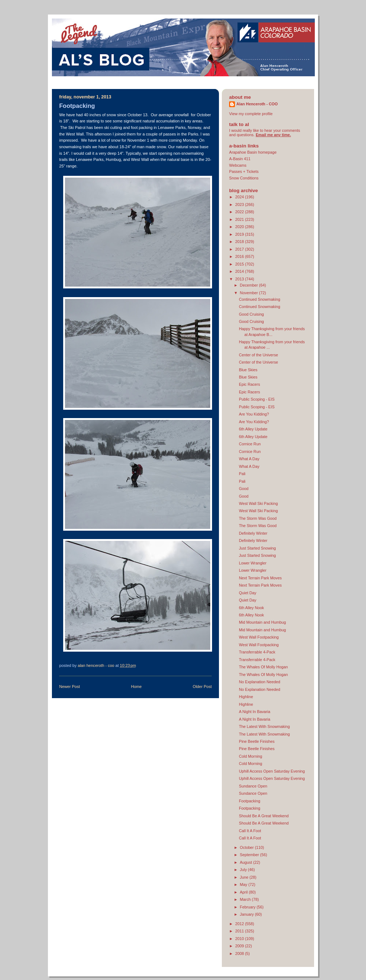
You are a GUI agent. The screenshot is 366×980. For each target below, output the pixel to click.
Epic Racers (249, 384)
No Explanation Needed (260, 682)
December (250, 285)
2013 (240, 279)
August (247, 862)
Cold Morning (251, 756)
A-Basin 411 (240, 159)
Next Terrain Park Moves (260, 578)
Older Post (202, 687)
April (245, 892)
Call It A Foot (250, 831)
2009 (240, 946)
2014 (240, 271)
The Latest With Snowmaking (264, 726)
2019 (240, 234)
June (245, 877)
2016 (240, 256)
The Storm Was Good (258, 518)
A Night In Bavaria (255, 712)
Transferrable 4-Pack (257, 652)
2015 (240, 264)
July (244, 870)
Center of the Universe (259, 355)
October (247, 847)
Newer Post (70, 687)
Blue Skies (248, 370)
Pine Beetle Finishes (257, 741)
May (244, 884)
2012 (240, 924)
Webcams (238, 165)
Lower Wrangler (253, 563)
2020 (240, 227)
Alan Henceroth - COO (257, 104)
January (247, 914)
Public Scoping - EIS (257, 399)
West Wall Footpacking (259, 637)
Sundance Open (253, 786)
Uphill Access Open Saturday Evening (272, 771)
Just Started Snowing (257, 548)
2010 (240, 939)
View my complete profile (251, 114)
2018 (240, 242)
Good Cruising (251, 314)
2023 (240, 204)
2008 (240, 953)
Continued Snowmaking (260, 299)
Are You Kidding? (254, 414)
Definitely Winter (253, 533)
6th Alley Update (253, 429)
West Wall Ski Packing (258, 503)
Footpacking (250, 801)
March (246, 899)
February (248, 907)
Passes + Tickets (244, 171)
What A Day (249, 459)
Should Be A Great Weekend (264, 816)
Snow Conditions (244, 178)
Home (136, 687)
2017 (240, 249)
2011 (240, 931)
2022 (240, 212)
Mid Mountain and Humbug (262, 622)
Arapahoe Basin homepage (253, 152)
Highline (246, 697)
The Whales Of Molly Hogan (263, 667)
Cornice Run (250, 444)
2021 (240, 219)
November (250, 293)
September (250, 855)
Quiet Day (248, 593)
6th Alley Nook (251, 608)
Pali (242, 474)
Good (244, 489)
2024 (240, 197)
